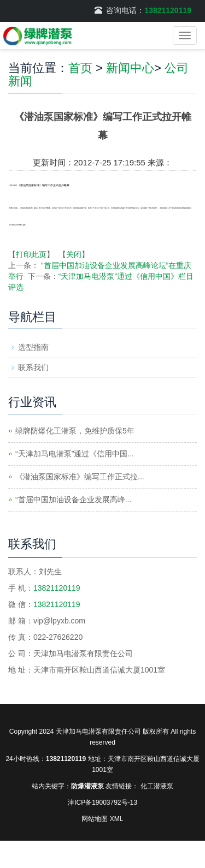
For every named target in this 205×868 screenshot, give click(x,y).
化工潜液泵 (157, 786)
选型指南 (33, 347)
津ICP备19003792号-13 (102, 802)
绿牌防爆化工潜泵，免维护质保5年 (75, 431)
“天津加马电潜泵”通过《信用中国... (75, 454)
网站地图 (95, 819)
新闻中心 (130, 68)
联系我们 (33, 367)
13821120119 (168, 10)
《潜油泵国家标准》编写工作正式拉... (80, 477)
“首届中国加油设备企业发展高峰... (73, 500)
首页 (80, 68)
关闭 (74, 254)
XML (117, 819)
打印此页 (31, 254)
